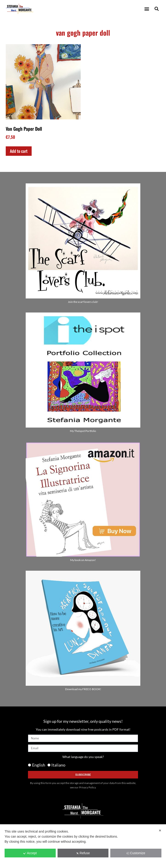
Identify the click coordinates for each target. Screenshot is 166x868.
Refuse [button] (83, 853)
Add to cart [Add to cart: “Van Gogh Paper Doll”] (19, 151)
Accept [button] (30, 853)
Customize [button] (136, 853)
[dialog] (83, 846)
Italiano (58, 765)
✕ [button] (160, 830)
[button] (147, 9)
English (39, 765)
